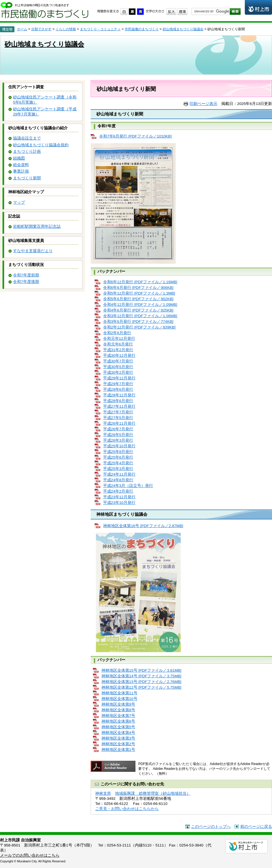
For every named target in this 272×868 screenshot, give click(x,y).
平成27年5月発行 (118, 418)
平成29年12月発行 (119, 378)
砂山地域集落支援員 (26, 241)
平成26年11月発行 (119, 423)
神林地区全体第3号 (118, 738)
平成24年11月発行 (119, 474)
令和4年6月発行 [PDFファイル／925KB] (138, 310)
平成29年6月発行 (118, 389)
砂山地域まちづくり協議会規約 (41, 145)
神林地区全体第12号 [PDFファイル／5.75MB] (142, 687)
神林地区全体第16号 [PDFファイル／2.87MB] (143, 526)
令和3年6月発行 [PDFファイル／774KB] (138, 322)
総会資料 (21, 165)
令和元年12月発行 (119, 339)
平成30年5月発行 (118, 367)
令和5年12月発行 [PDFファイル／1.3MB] (139, 293)
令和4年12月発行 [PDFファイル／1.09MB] (140, 305)
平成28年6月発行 (118, 401)
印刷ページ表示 (203, 104)
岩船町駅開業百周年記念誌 (37, 226)
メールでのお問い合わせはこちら (30, 855)
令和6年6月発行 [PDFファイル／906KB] (138, 288)
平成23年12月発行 (119, 497)
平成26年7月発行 (118, 429)
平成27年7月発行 (118, 412)
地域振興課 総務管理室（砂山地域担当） (153, 793)
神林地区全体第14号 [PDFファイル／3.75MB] (142, 676)
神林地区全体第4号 (118, 733)
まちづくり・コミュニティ (100, 29)
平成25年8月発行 (118, 452)
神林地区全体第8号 (118, 710)
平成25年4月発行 (118, 463)
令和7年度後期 (26, 282)
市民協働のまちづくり (44, 10)
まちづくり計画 (27, 152)
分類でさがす (41, 29)
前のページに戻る (256, 827)
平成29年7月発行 (118, 384)
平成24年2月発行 (118, 491)
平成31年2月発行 (118, 350)
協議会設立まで (27, 138)
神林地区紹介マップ (26, 192)
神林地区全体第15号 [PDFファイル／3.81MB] (142, 670)
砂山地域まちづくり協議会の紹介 (38, 128)
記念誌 (14, 216)
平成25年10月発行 (119, 446)
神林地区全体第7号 (118, 716)
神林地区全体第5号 (118, 727)
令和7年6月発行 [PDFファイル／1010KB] (135, 136)
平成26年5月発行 (118, 435)
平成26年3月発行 (118, 440)
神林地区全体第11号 (119, 693)
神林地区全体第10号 (119, 699)
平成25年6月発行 (118, 457)
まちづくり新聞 (27, 178)
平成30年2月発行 (118, 372)
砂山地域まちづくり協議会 (183, 29)
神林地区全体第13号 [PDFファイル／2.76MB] (142, 682)
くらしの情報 (66, 29)
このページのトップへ (211, 827)
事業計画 (21, 171)
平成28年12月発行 (119, 395)
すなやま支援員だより (33, 251)
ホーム (22, 29)
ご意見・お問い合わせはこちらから (127, 809)
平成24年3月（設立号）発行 (128, 486)
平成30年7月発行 (118, 361)
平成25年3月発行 (118, 469)
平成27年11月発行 (119, 406)
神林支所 (103, 793)
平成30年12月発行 (119, 355)
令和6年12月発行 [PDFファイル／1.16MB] (140, 282)
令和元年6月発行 (118, 344)
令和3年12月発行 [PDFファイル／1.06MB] (140, 316)
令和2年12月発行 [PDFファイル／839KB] (139, 327)
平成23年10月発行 (119, 503)
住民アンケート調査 (26, 87)
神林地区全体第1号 (118, 750)
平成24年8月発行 (118, 480)
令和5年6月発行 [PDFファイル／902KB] (138, 299)
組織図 (19, 158)
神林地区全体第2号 (118, 744)
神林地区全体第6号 (118, 721)
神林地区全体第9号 (118, 704)
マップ (19, 202)
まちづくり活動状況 (26, 265)
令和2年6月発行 (117, 333)
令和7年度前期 (26, 275)
